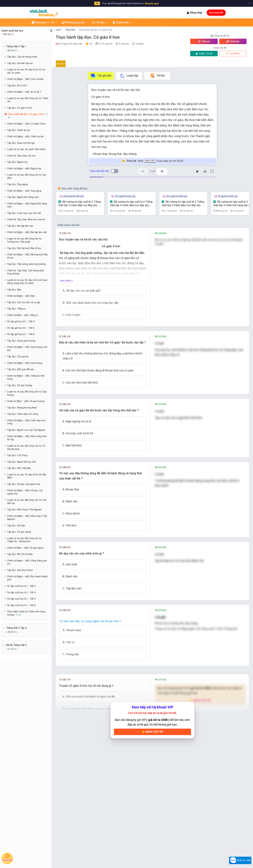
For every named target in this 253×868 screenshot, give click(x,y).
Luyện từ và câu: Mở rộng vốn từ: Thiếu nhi (28, 100)
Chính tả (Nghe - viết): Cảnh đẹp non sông (26, 422)
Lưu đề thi (233, 54)
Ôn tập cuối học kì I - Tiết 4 (21, 592)
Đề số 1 (61, 64)
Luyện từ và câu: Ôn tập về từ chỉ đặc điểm (27, 476)
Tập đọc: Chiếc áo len (19, 130)
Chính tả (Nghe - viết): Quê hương (25, 363)
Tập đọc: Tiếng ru (16, 309)
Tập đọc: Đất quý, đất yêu (21, 369)
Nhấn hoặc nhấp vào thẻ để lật (152, 161)
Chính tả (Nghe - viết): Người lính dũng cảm (27, 205)
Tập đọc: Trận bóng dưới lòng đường (26, 264)
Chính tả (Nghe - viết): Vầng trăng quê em (27, 562)
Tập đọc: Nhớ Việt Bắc (19, 468)
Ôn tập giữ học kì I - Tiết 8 (21, 334)
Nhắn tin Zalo (240, 860)
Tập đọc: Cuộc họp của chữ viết (24, 213)
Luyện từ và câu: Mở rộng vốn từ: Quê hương (27, 393)
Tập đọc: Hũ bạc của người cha (24, 484)
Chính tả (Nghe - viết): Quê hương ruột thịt (27, 349)
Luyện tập (129, 76)
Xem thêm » (67, 281)
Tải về (204, 54)
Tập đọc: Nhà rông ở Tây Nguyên (24, 510)
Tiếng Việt (70, 30)
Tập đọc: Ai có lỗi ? (17, 86)
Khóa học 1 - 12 (44, 23)
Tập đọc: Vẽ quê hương (20, 385)
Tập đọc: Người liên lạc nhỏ (22, 462)
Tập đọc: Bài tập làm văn (20, 226)
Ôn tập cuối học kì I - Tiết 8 (21, 605)
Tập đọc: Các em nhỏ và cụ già (24, 302)
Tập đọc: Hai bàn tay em (20, 63)
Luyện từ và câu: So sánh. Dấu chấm (26, 149)
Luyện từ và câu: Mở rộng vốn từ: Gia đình (26, 176)
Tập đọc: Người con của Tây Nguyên (26, 430)
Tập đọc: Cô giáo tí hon (20, 108)
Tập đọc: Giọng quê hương (21, 341)
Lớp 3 (59, 30)
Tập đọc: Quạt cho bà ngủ (21, 143)
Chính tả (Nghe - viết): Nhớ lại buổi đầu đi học (27, 256)
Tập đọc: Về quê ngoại (19, 532)
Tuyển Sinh (122, 23)
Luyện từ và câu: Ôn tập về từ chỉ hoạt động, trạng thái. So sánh (27, 282)
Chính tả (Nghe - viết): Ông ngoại (24, 191)
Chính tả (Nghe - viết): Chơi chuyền (25, 79)
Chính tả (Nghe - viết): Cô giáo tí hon (26, 124)
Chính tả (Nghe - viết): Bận (21, 296)
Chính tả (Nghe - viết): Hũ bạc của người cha (25, 492)
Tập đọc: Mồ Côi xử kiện (20, 554)
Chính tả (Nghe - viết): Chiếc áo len (25, 136)
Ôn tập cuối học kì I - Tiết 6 (21, 599)
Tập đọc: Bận (14, 290)
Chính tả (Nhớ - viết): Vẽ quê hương (26, 401)
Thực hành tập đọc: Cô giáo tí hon (96, 30)
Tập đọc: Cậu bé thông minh (22, 57)
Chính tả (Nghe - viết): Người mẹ (24, 168)
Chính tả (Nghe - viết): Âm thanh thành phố (27, 578)
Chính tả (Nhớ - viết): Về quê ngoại (25, 548)
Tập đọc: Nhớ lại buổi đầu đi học (24, 248)
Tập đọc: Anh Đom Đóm (20, 570)
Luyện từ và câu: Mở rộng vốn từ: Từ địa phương (26, 447)
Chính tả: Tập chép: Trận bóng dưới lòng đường (25, 272)
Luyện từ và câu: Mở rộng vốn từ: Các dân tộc (27, 502)
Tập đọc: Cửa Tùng (17, 455)
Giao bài (233, 41)
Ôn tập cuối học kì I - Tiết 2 (21, 586)
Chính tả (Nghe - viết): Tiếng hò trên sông (26, 377)
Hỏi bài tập (7, 858)
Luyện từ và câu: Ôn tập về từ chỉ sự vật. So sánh (26, 71)
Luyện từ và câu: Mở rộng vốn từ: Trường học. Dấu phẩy (24, 240)
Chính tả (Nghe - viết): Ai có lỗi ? (24, 92)
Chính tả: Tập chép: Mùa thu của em (26, 219)
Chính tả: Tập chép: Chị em (21, 156)
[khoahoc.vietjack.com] (44, 13)
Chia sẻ (204, 41)
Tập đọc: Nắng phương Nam (22, 408)
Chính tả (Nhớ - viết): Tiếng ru (23, 315)
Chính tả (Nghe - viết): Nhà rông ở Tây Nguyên (27, 518)
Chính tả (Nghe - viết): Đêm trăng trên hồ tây (27, 438)
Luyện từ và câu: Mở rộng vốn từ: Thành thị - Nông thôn (24, 540)
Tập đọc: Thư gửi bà (18, 357)
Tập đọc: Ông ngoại (17, 184)
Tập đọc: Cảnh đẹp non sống (23, 414)
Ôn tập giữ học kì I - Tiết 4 (21, 321)
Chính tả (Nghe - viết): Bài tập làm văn (27, 232)
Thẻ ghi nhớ (101, 76)
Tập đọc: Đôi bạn (16, 526)
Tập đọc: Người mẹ (17, 162)
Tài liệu (100, 23)
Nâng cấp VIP (152, 732)
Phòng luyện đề (75, 23)
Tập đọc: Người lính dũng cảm (23, 197)
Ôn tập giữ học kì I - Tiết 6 (21, 328)
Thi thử (157, 76)
